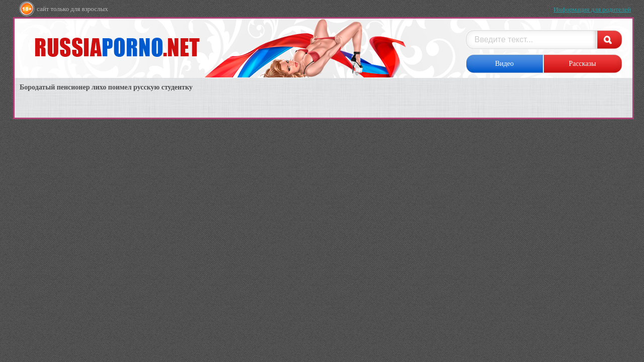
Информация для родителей (592, 9)
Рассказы (582, 64)
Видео (504, 64)
